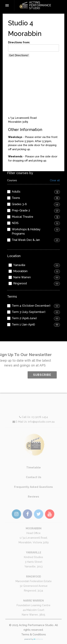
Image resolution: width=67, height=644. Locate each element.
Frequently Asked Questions (33, 494)
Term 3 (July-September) (29, 312)
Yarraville (19, 265)
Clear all (55, 180)
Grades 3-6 (19, 204)
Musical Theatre (23, 217)
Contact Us (34, 484)
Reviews (33, 504)
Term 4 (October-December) (31, 306)
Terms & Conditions (34, 634)
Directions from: (19, 42)
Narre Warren (22, 277)
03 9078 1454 (40, 424)
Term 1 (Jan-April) (23, 325)
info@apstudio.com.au (41, 429)
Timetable (33, 475)
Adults (16, 192)
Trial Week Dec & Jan (26, 240)
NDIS (15, 223)
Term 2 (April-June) (24, 318)
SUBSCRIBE (50, 375)
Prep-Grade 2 (21, 210)
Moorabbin (20, 271)
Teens (16, 198)
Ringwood (20, 283)
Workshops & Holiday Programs (26, 231)
